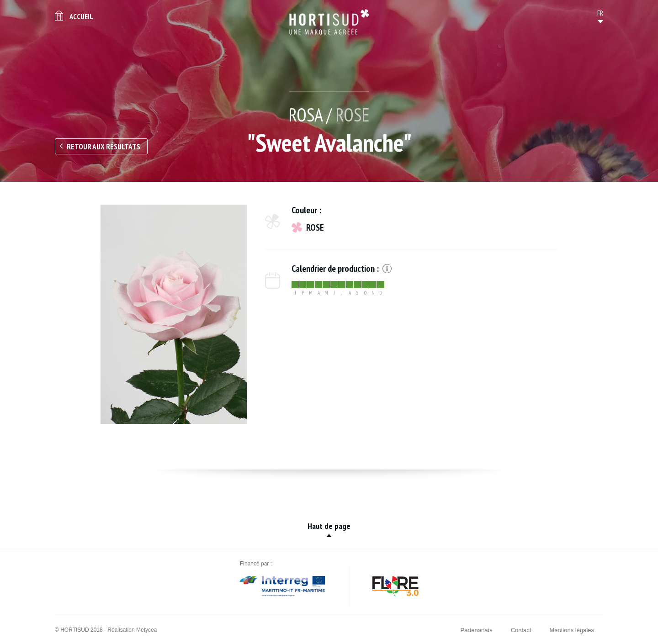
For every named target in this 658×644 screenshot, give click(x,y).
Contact (521, 630)
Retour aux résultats (103, 147)
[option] (174, 314)
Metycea (146, 630)
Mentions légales (572, 630)
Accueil (81, 16)
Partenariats (477, 630)
